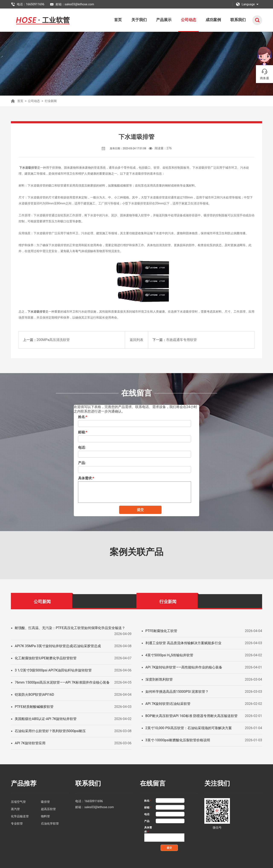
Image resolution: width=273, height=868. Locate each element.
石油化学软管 (50, 823)
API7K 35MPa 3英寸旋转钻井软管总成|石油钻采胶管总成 (58, 646)
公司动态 (189, 20)
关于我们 (139, 20)
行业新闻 (51, 101)
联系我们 (238, 20)
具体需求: (86, 478)
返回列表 (136, 340)
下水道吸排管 (28, 168)
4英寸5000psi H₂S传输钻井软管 (169, 655)
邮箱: (83, 432)
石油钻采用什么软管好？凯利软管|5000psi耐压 (50, 731)
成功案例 (213, 20)
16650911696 (94, 801)
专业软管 (17, 823)
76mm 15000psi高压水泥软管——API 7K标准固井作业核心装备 (62, 682)
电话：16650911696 (28, 4)
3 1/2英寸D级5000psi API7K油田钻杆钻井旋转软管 (53, 670)
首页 (118, 20)
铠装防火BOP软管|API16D (34, 695)
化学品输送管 (20, 816)
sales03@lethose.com (99, 807)
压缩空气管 (18, 802)
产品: (82, 463)
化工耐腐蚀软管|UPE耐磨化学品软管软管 (46, 658)
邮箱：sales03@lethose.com (72, 4)
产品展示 (164, 20)
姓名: (83, 417)
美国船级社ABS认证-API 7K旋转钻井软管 (46, 719)
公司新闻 (42, 602)
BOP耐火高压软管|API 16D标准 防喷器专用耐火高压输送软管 (192, 716)
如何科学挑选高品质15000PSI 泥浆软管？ (177, 692)
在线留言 (153, 783)
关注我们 (217, 783)
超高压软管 (48, 809)
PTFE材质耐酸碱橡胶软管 (34, 707)
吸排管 (45, 802)
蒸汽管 (15, 809)
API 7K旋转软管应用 (30, 743)
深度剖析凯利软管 (159, 679)
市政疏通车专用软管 (182, 340)
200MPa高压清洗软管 (53, 340)
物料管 (45, 816)
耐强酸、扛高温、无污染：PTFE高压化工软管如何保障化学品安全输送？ (70, 628)
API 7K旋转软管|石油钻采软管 (168, 704)
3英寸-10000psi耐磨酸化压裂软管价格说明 (178, 740)
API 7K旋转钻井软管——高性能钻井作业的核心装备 (184, 667)
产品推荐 (24, 783)
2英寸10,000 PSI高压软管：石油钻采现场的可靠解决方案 (189, 728)
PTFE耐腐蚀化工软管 (161, 631)
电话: (82, 448)
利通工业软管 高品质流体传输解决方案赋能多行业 (183, 643)
